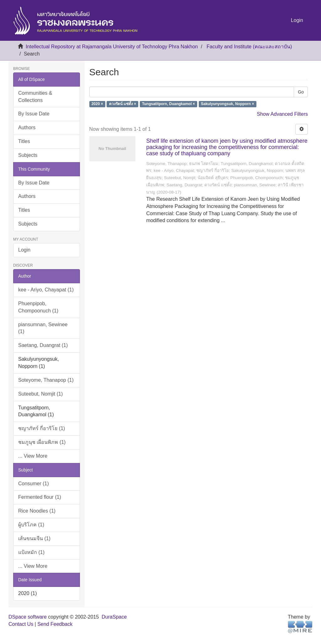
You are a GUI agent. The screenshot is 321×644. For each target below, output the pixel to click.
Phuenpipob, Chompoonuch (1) (38, 307)
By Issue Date (34, 114)
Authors (27, 128)
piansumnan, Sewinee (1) (43, 328)
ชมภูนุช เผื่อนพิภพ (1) (42, 442)
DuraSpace (114, 617)
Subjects (28, 155)
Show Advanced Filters (282, 114)
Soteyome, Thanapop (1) (46, 380)
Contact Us (21, 624)
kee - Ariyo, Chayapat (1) (46, 290)
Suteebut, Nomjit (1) (40, 394)
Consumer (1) (34, 484)
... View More (33, 456)
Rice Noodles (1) (37, 511)
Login (24, 250)
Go (301, 92)
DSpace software (28, 617)
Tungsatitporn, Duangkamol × (168, 104)
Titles (24, 141)
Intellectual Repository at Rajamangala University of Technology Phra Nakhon (112, 47)
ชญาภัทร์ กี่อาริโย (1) (42, 428)
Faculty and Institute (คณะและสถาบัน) (249, 47)
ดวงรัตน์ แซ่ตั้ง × (123, 104)
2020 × (97, 104)
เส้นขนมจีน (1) (34, 538)
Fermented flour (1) (40, 497)
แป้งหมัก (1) (31, 552)
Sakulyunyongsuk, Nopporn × (228, 104)
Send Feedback (55, 624)
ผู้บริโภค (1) (31, 525)
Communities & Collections (35, 97)
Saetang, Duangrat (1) (43, 345)
